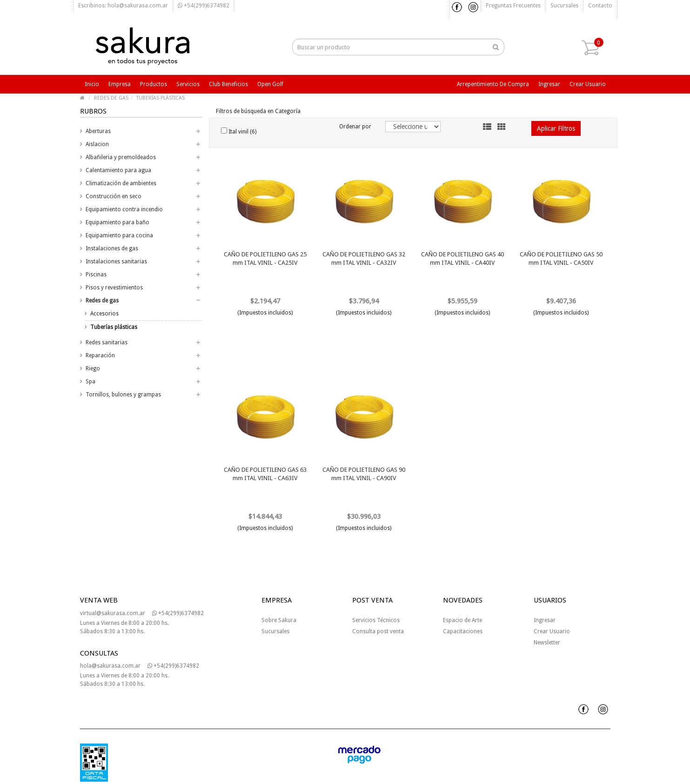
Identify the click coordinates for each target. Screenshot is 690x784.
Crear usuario (588, 84)
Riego (93, 369)
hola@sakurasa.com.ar (110, 666)
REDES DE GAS (111, 98)
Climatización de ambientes (121, 183)
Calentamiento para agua (118, 170)
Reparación (100, 355)
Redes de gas (102, 301)
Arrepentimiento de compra (493, 84)
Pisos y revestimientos (114, 288)
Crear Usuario (552, 631)
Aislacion (97, 144)
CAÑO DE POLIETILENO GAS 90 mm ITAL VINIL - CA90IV (364, 474)
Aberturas (98, 131)
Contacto (600, 6)
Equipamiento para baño (117, 222)
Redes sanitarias (107, 342)
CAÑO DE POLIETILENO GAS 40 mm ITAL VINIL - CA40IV (462, 258)
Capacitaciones (463, 631)
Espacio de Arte (462, 620)
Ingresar (549, 84)
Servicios (188, 84)
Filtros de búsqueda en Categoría (258, 111)
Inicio (92, 84)
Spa (90, 382)
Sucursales (564, 6)
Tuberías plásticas (114, 327)
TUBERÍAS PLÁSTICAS (161, 98)
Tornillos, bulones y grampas (123, 395)
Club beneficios (228, 84)
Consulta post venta (378, 631)
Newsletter (547, 643)
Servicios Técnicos (376, 620)
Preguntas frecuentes (513, 6)
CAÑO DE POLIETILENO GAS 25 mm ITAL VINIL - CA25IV (265, 258)
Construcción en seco (114, 196)
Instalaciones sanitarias (116, 261)
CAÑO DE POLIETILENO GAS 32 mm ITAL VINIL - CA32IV (364, 258)
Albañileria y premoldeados (121, 157)
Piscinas (96, 275)
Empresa (120, 84)
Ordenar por (355, 127)
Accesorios (104, 314)
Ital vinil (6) (239, 131)
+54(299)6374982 (204, 6)
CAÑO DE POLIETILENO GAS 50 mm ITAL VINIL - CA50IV (561, 258)
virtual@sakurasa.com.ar (113, 613)
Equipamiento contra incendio (124, 209)
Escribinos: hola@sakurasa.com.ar (123, 6)
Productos (154, 84)
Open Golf (270, 84)
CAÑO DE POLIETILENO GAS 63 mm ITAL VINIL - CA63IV (265, 474)
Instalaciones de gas (112, 248)
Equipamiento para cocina (119, 235)
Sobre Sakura (279, 620)
